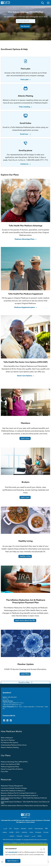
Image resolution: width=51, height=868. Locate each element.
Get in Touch (12, 861)
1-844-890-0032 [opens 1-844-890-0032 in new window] (13, 852)
